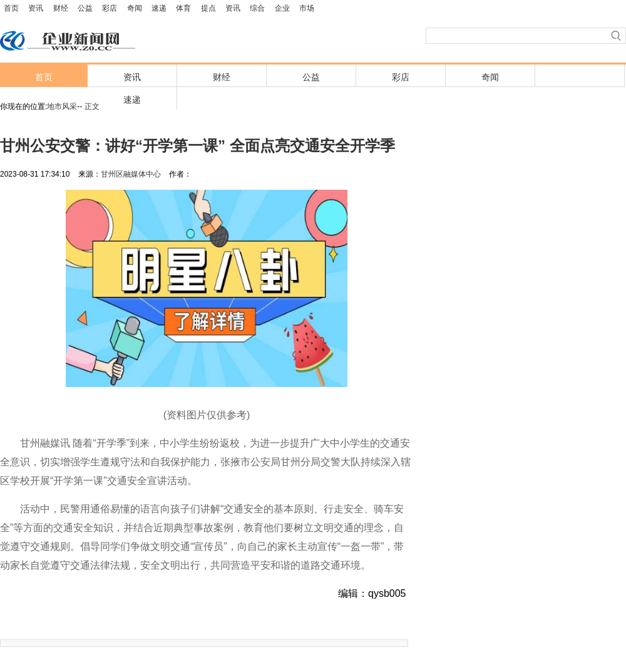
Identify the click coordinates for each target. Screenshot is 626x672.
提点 (208, 8)
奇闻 (135, 8)
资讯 (36, 8)
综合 (257, 8)
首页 (11, 8)
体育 (183, 8)
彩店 (110, 8)
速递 (159, 8)
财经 (61, 8)
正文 (92, 106)
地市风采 (62, 106)
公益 (85, 8)
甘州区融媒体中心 (131, 174)
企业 (282, 8)
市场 (307, 8)
